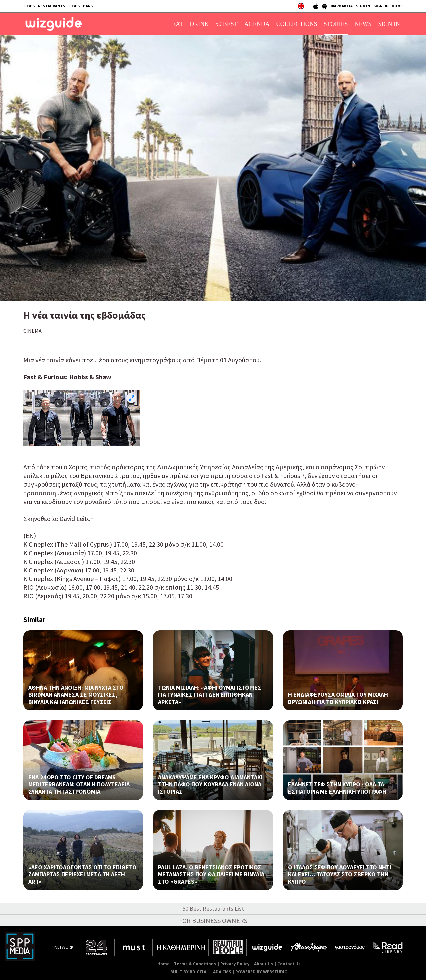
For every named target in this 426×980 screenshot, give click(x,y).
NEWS (363, 24)
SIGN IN (363, 6)
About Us (263, 964)
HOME (397, 6)
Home (164, 964)
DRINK (199, 24)
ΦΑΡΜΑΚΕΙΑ (342, 6)
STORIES (336, 24)
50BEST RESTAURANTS (44, 6)
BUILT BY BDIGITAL (190, 972)
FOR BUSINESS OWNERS (213, 921)
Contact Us (289, 964)
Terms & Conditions (195, 964)
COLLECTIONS (297, 24)
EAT (178, 24)
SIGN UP (381, 6)
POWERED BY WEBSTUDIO (261, 972)
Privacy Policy (235, 964)
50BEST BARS (80, 6)
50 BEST (226, 24)
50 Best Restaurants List (213, 909)
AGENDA (257, 24)
